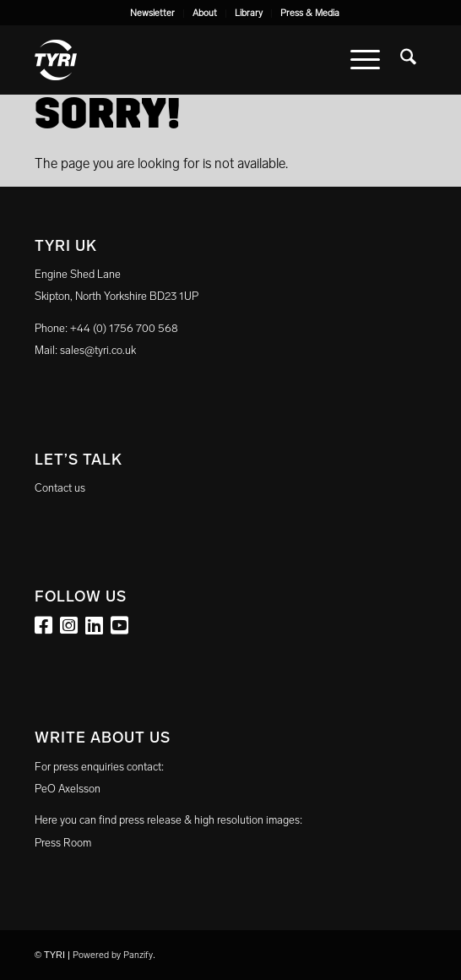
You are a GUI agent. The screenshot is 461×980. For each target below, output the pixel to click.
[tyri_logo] (191, 60)
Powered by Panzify (113, 955)
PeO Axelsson (68, 789)
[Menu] (365, 60)
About (205, 13)
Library (249, 13)
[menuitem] (153, 14)
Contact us (60, 488)
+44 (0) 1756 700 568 (124, 328)
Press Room (63, 843)
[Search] (408, 60)
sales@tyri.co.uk (98, 350)
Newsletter (152, 13)
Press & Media (310, 13)
